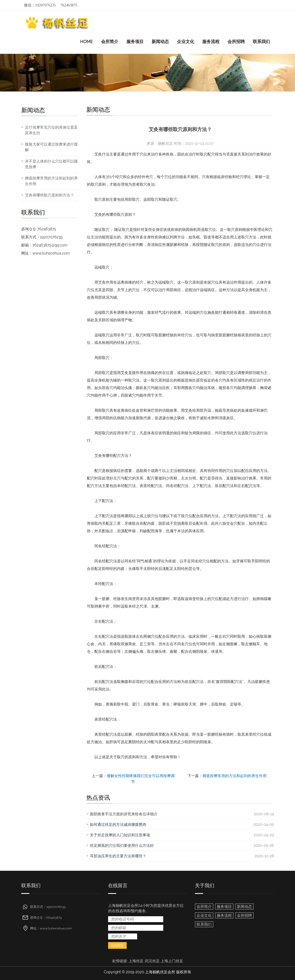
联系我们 (261, 42)
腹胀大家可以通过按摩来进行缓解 (51, 147)
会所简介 (110, 42)
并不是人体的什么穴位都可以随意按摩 (51, 164)
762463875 (69, 5)
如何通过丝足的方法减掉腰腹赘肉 (118, 824)
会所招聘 (236, 42)
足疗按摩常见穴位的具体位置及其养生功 (51, 130)
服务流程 (211, 42)
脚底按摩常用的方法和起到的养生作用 (234, 776)
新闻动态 (160, 42)
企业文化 (186, 42)
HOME (87, 42)
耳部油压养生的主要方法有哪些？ (118, 856)
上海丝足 (136, 961)
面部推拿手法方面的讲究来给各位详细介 (124, 814)
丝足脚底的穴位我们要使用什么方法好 (122, 845)
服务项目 (135, 42)
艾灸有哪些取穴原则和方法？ (49, 195)
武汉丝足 (152, 961)
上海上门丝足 (172, 961)
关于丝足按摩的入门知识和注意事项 (120, 835)
